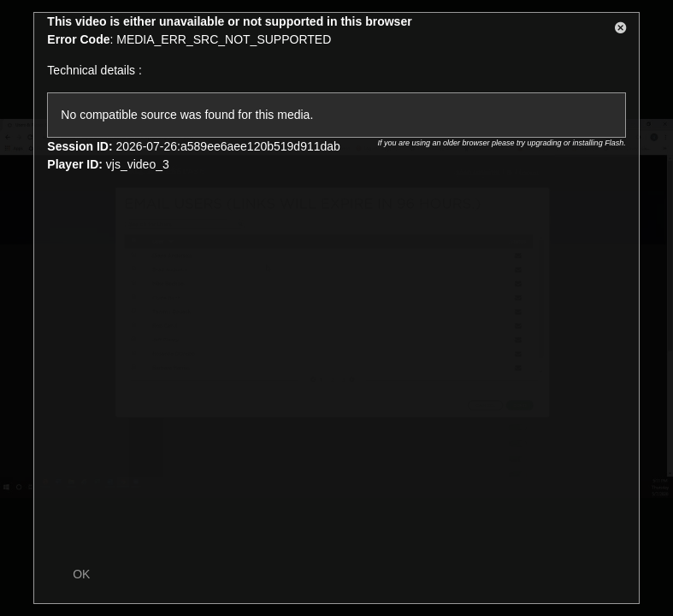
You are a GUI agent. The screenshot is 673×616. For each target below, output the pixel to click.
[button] (621, 31)
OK (81, 574)
